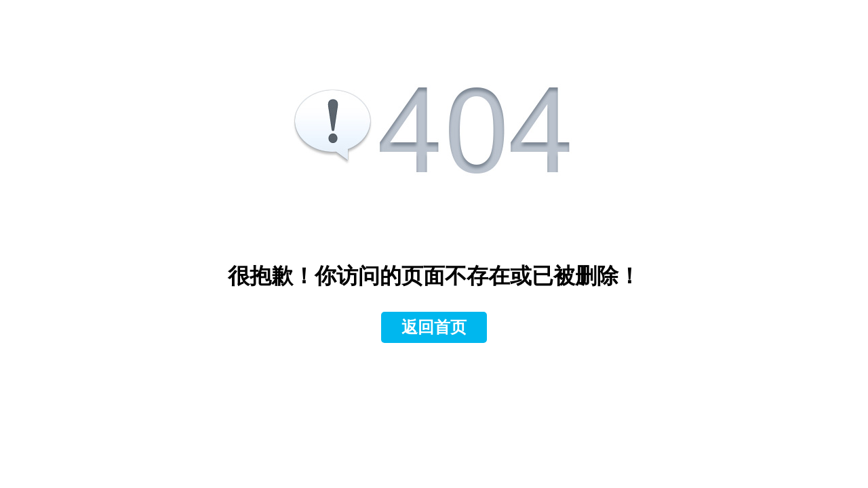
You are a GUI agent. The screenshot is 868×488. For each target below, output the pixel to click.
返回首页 (434, 327)
